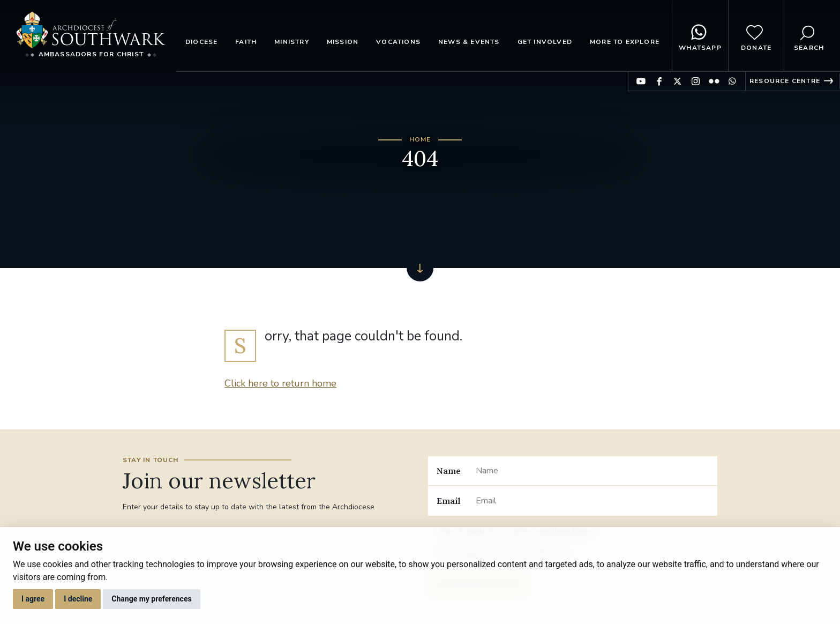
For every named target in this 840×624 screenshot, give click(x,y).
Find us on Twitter (677, 81)
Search (809, 36)
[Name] (592, 471)
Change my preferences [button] (151, 599)
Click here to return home (280, 383)
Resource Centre (785, 81)
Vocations (398, 42)
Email (449, 501)
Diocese (201, 42)
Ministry (292, 42)
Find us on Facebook (659, 81)
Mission (343, 42)
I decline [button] (78, 599)
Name (449, 471)
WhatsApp (700, 36)
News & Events (469, 42)
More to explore (625, 42)
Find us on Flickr (714, 81)
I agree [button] (33, 599)
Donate (756, 36)
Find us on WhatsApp (732, 81)
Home (420, 139)
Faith (246, 42)
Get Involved (545, 42)
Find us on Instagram (696, 81)
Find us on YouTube (641, 81)
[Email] (592, 501)
